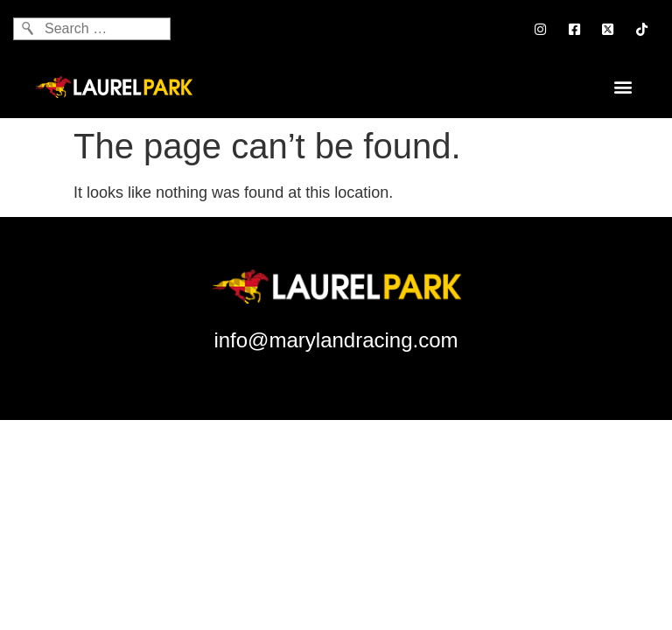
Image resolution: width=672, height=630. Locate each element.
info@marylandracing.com (336, 340)
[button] (623, 86)
